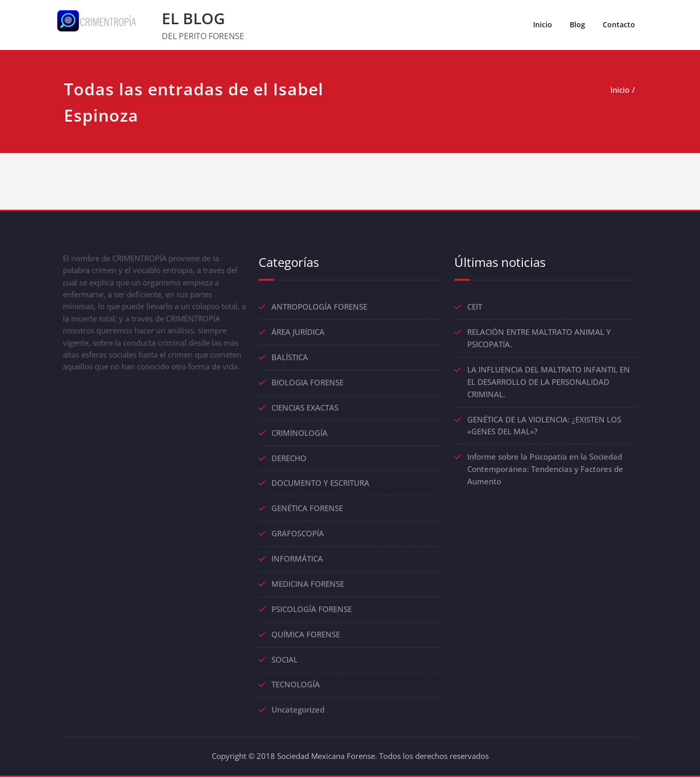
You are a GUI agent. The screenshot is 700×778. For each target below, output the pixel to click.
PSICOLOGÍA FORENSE (312, 610)
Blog (577, 24)
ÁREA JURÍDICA (298, 332)
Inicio (543, 24)
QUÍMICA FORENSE (306, 635)
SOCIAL (285, 661)
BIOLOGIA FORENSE (308, 383)
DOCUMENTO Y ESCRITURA (320, 484)
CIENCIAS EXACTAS (305, 408)
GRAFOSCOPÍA (298, 534)
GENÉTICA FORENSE (307, 509)
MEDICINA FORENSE (308, 585)
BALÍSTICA (290, 358)
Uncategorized (298, 711)
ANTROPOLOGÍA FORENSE (319, 307)
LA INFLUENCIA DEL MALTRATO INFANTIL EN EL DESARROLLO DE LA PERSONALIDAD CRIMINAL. (549, 382)
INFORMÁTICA (297, 560)
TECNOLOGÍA (296, 686)
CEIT (475, 307)
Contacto (619, 24)
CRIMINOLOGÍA (300, 433)
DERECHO (289, 459)
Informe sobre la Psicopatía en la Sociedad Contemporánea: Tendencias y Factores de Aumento (545, 470)
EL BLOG (193, 18)
